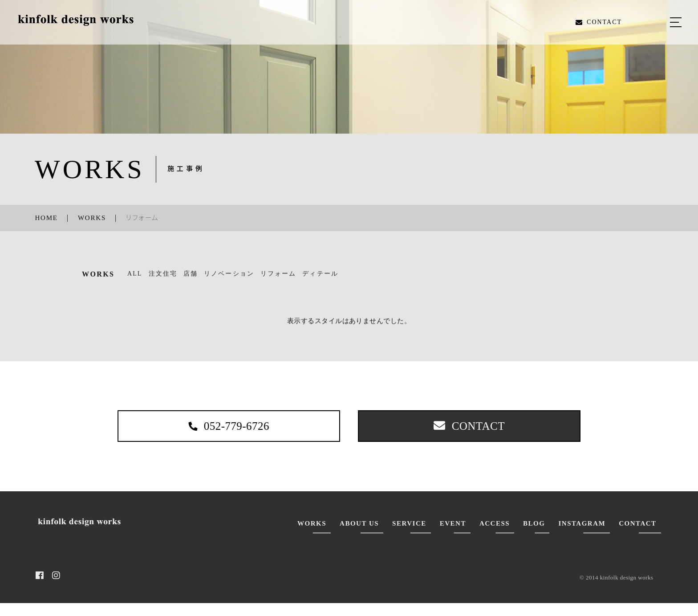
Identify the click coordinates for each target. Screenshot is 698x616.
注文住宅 (163, 279)
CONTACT (637, 536)
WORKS (312, 536)
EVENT (453, 536)
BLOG (534, 536)
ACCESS (495, 536)
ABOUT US (359, 536)
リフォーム (278, 279)
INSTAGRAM (582, 536)
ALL (135, 279)
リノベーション (229, 279)
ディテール (320, 279)
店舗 (191, 279)
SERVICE (409, 536)
